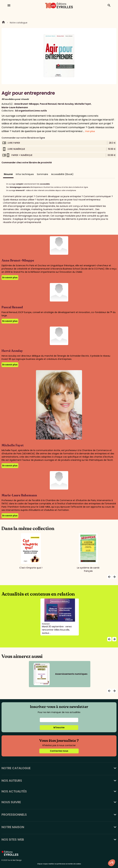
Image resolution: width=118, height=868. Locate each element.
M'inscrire (59, 727)
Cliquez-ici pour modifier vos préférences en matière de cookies (59, 864)
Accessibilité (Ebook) (62, 174)
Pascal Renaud (48, 104)
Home (3, 23)
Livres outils (40, 111)
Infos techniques (25, 174)
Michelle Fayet (83, 104)
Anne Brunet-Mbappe (27, 104)
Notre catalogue (19, 23)
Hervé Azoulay (66, 104)
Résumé (8, 174)
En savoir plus (10, 277)
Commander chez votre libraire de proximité (27, 163)
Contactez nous (59, 751)
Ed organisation (24, 111)
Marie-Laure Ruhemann (15, 107)
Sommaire (42, 174)
